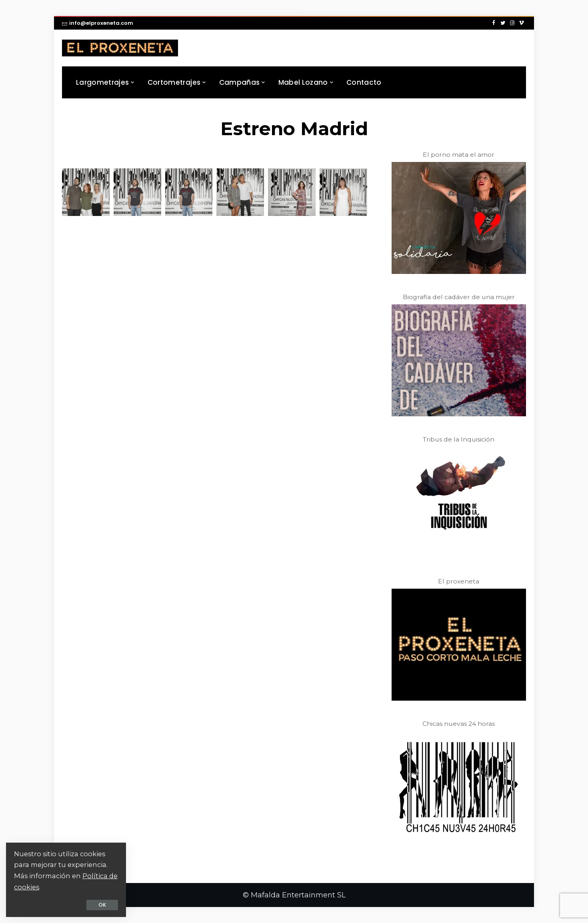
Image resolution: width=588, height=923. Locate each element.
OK (102, 905)
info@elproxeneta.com (98, 23)
